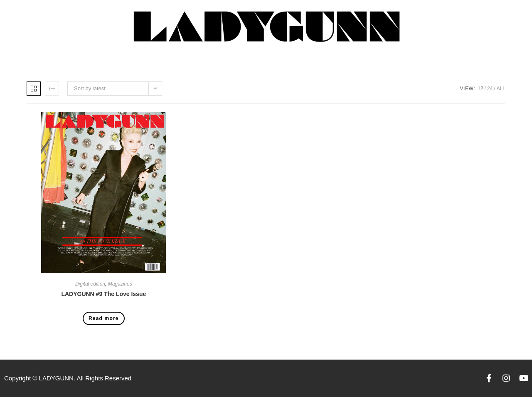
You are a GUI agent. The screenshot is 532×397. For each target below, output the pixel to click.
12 (480, 89)
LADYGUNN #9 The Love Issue (103, 294)
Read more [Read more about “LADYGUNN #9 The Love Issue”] (104, 318)
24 (490, 89)
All (501, 89)
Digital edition (90, 284)
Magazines (120, 284)
